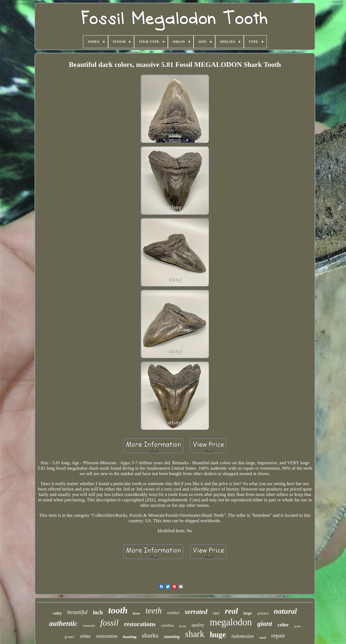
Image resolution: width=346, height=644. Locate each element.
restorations (140, 624)
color (283, 625)
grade (297, 626)
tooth (118, 610)
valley (57, 613)
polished (263, 613)
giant (265, 624)
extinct (173, 613)
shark (195, 634)
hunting (129, 637)
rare (216, 613)
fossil (109, 623)
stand (262, 638)
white (85, 636)
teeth (154, 611)
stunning (172, 637)
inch (98, 612)
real (231, 611)
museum (89, 625)
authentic (63, 623)
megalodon (231, 622)
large (248, 613)
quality (198, 625)
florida (183, 626)
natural (285, 611)
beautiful (77, 612)
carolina (167, 625)
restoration (107, 636)
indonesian (243, 636)
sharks (150, 635)
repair (278, 635)
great (69, 637)
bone (137, 613)
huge (218, 635)
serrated (196, 612)
